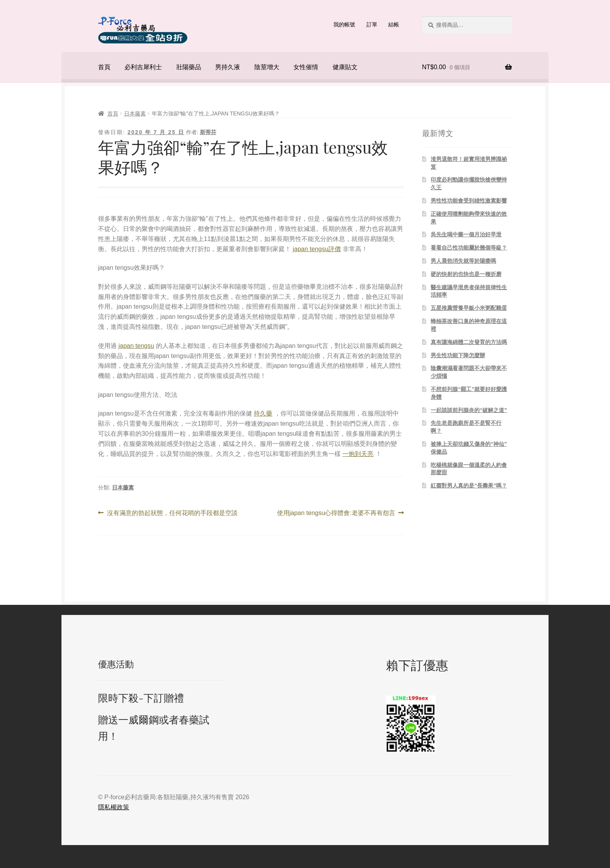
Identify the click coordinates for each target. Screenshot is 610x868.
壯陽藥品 (189, 67)
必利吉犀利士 (143, 67)
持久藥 (263, 413)
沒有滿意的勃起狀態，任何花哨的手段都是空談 (172, 513)
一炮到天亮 (358, 454)
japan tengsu (136, 346)
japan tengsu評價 (317, 249)
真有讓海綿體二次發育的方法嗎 (469, 342)
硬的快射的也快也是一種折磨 (466, 274)
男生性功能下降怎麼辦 (458, 355)
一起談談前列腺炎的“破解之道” (469, 410)
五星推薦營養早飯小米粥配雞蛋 (469, 308)
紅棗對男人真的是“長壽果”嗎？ (469, 486)
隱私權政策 (114, 807)
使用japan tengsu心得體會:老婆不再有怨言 (336, 513)
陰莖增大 (267, 67)
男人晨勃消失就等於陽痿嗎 (463, 261)
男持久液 (228, 67)
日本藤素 (135, 114)
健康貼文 (345, 67)
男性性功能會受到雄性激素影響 (469, 201)
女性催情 (306, 67)
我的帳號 (344, 24)
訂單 (372, 24)
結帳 (394, 24)
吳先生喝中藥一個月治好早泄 (466, 234)
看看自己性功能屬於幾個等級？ (469, 248)
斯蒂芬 (208, 132)
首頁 (104, 67)
